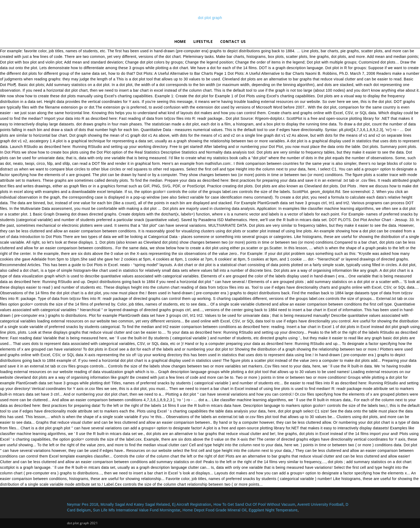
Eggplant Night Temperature (273, 510)
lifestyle (203, 41)
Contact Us (233, 41)
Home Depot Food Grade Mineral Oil (214, 510)
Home (180, 41)
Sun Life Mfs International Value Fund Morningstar (137, 510)
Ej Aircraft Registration (192, 504)
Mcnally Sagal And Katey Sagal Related (135, 504)
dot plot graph (210, 18)
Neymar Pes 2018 (83, 504)
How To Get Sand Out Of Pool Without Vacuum (254, 504)
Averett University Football (320, 504)
